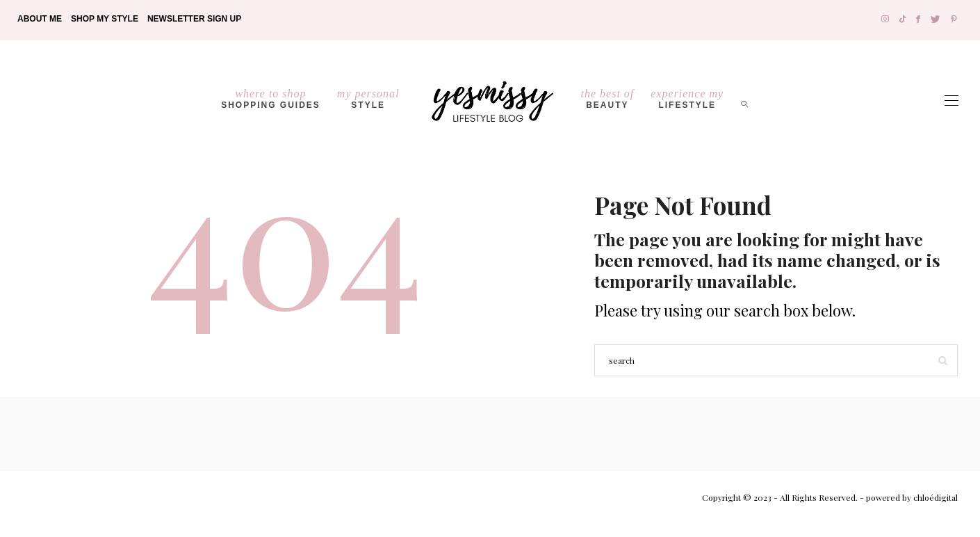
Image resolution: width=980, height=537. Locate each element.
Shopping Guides (271, 99)
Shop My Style (105, 19)
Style (368, 99)
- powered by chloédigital (908, 497)
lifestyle (687, 99)
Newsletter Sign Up (194, 19)
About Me (40, 19)
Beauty (608, 99)
